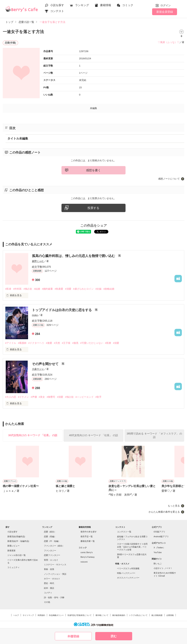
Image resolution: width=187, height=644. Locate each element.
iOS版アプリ (159, 532)
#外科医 (17, 289)
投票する (93, 208)
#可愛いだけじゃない (92, 343)
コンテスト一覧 (124, 532)
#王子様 (66, 343)
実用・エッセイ (51, 560)
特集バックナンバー (126, 573)
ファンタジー (50, 551)
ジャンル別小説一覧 (17, 555)
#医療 (108, 343)
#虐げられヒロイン (83, 289)
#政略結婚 (109, 289)
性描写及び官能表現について (80, 615)
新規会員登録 (165, 12)
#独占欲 (28, 289)
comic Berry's (87, 552)
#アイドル (11, 343)
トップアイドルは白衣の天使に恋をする (62, 310)
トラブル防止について (138, 615)
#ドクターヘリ (36, 343)
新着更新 (11, 551)
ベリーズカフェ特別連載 (128, 568)
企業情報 (170, 615)
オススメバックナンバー (128, 578)
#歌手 (98, 397)
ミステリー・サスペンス (55, 565)
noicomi (84, 562)
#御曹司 (51, 397)
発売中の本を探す (89, 532)
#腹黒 (75, 343)
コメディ (48, 593)
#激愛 (49, 343)
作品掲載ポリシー (56, 615)
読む (114, 636)
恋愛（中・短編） (52, 541)
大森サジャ (38, 369)
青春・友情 (49, 569)
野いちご (158, 564)
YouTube (158, 552)
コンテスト (57, 11)
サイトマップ (28, 615)
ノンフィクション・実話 (55, 574)
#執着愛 (59, 289)
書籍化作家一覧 (88, 541)
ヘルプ (16, 615)
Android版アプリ (161, 536)
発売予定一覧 (87, 536)
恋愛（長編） (50, 536)
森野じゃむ (38, 261)
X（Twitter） (159, 548)
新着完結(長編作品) (16, 536)
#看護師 (22, 343)
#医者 (8, 289)
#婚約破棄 (47, 289)
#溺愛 (68, 289)
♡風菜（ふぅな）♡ (169, 42)
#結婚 (37, 289)
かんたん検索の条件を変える (164, 512)
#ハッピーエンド (85, 397)
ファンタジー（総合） (54, 546)
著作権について (102, 615)
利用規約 (41, 615)
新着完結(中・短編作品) (18, 541)
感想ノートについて (169, 179)
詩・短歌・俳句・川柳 (54, 597)
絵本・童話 (49, 588)
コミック (128, 5)
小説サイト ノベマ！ (163, 568)
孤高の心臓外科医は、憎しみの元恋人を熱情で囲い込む (74, 256)
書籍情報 (106, 5)
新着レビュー (13, 546)
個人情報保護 (157, 615)
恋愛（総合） (50, 532)
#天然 (57, 343)
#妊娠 (98, 289)
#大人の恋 (11, 397)
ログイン (166, 5)
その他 (47, 602)
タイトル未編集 (18, 138)
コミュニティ (13, 567)
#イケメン (23, 397)
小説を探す (57, 5)
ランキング (82, 5)
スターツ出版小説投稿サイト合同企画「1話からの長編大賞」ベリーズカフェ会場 (132, 547)
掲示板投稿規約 (119, 615)
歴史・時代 (49, 583)
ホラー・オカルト (52, 579)
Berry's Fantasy (88, 557)
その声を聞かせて (46, 364)
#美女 (42, 397)
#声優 (34, 397)
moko (35, 315)
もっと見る (174, 506)
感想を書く (93, 170)
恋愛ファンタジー (52, 555)
